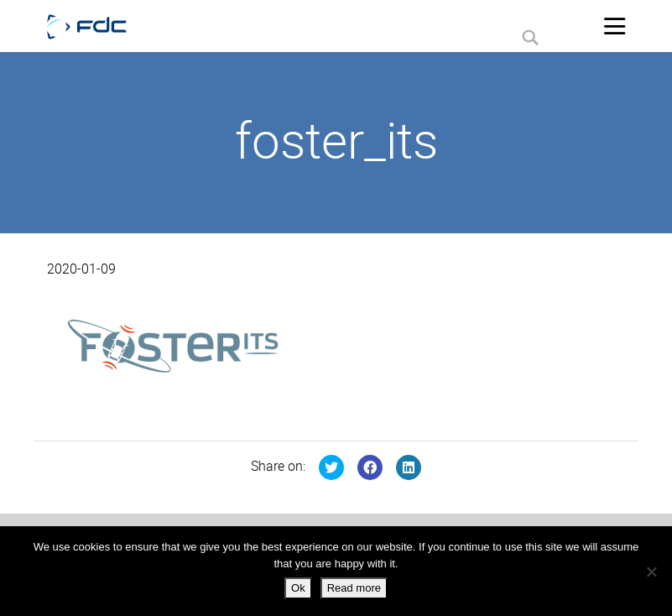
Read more (354, 588)
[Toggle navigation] (615, 26)
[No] (651, 572)
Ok (298, 588)
